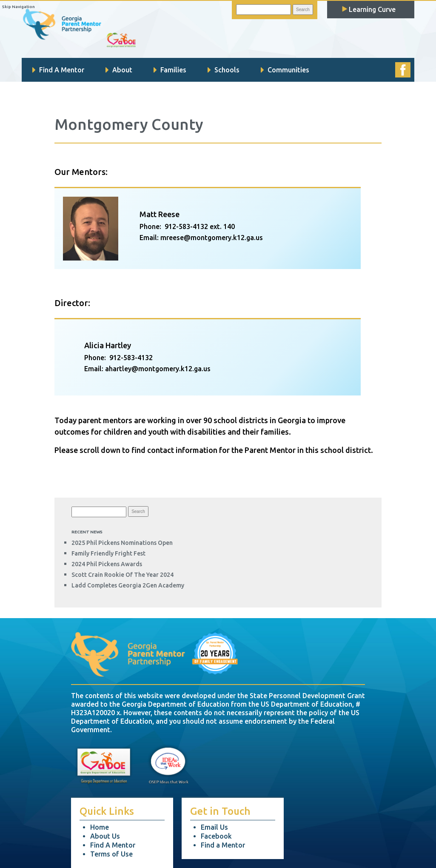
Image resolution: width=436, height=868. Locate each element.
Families (170, 70)
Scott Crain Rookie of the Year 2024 (123, 575)
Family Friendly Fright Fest (108, 553)
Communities (285, 70)
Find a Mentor (223, 845)
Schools (224, 70)
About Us (105, 836)
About (119, 70)
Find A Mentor (58, 70)
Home (100, 827)
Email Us (214, 827)
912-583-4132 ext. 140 (200, 226)
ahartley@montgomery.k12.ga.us (158, 369)
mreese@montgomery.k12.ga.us (212, 238)
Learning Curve (369, 9)
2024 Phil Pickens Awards (107, 564)
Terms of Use (111, 854)
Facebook (216, 836)
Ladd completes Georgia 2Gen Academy (128, 585)
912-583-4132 (131, 358)
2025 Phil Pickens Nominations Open (122, 543)
